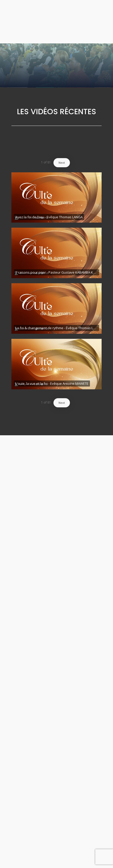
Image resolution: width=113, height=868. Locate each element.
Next (62, 163)
